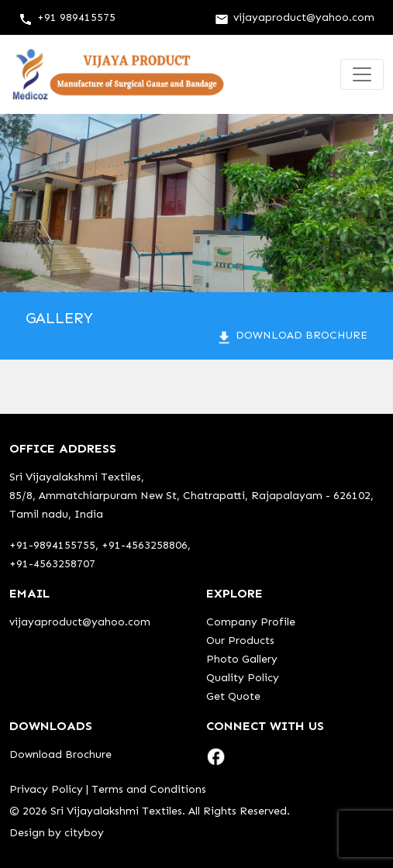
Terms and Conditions (149, 789)
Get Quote (233, 696)
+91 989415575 (67, 17)
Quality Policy (243, 678)
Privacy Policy (46, 789)
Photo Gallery (242, 659)
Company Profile (251, 622)
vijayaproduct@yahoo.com (295, 17)
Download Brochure (291, 335)
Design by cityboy (57, 833)
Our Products (240, 641)
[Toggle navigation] (362, 74)
